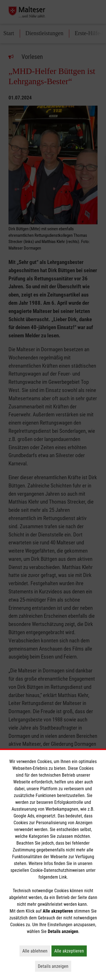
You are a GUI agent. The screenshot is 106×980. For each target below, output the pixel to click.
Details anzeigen (55, 966)
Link (63, 877)
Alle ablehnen (36, 951)
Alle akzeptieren (71, 951)
